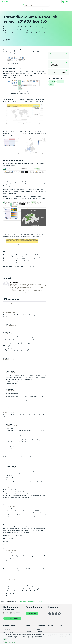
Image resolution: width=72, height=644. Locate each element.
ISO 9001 (51, 630)
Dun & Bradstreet (53, 632)
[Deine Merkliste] (67, 2)
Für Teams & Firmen (40, 629)
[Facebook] (50, 614)
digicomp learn (30, 628)
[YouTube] (59, 614)
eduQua (50, 628)
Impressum (62, 628)
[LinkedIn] (56, 614)
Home (3, 9)
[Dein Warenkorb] (70, 2)
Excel (51, 85)
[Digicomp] (5, 2)
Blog (7, 9)
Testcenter (40, 631)
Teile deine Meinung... (10, 304)
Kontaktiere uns (32, 613)
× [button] (70, 635)
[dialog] (36, 638)
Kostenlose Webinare (29, 631)
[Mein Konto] (63, 2)
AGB (61, 632)
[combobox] (70, 634)
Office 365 (60, 81)
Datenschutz (63, 630)
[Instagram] (53, 614)
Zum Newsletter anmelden (12, 618)
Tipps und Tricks (13, 9)
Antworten (6, 320)
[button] (24, 642)
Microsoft (52, 81)
